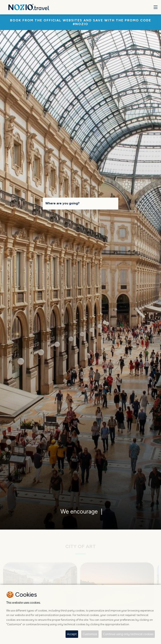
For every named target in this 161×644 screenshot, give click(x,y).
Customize (90, 634)
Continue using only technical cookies (128, 634)
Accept (72, 634)
